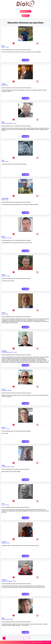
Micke (3, 237)
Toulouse (4, 276)
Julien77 (4, 313)
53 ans (7, 505)
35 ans (7, 200)
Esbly (3, 314)
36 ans (15, 581)
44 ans (15, 352)
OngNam (4, 84)
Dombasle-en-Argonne (7, 581)
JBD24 (3, 465)
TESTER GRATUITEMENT (26, 11)
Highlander (4, 351)
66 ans (8, 543)
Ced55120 (4, 580)
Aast (3, 85)
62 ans (7, 162)
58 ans (11, 619)
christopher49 (5, 198)
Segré (3, 200)
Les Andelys (5, 390)
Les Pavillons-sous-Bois (7, 352)
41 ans (15, 123)
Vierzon (3, 429)
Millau (3, 162)
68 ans (10, 390)
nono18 (3, 427)
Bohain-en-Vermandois (7, 123)
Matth (3, 122)
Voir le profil (25, 60)
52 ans (8, 429)
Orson (3, 46)
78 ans (13, 467)
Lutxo (3, 504)
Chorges (4, 543)
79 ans (6, 85)
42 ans (7, 314)
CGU (35, 642)
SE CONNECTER (25, 16)
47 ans (10, 238)
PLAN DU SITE (41, 642)
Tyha (3, 160)
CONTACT (48, 642)
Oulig (3, 618)
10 (29, 638)
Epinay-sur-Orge (5, 619)
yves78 (3, 389)
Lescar (3, 505)
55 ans (7, 47)
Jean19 (3, 275)
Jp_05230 (4, 542)
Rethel (3, 47)
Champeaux (4, 238)
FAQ (32, 642)
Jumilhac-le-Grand (6, 467)
